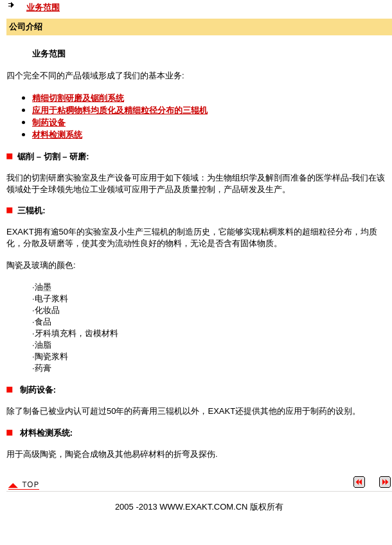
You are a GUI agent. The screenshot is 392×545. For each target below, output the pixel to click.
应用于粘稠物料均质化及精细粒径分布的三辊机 (120, 110)
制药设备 (49, 122)
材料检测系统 (57, 135)
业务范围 (43, 7)
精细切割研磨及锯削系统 (78, 98)
